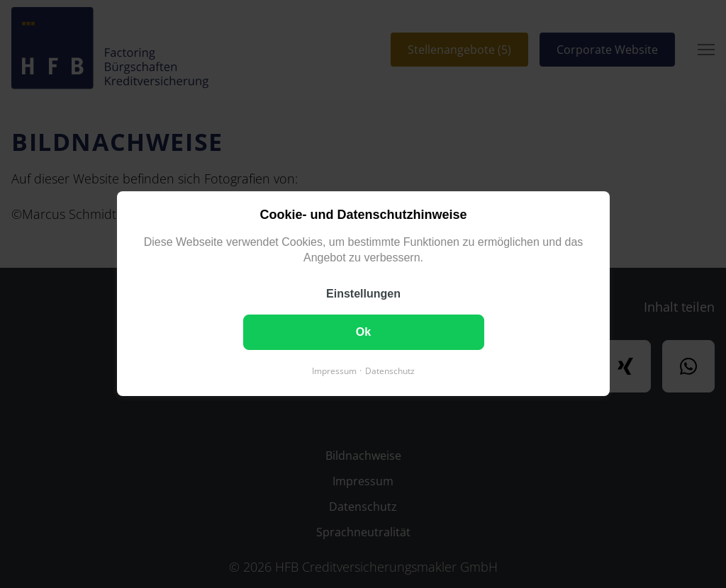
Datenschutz (390, 372)
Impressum (334, 372)
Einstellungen (363, 294)
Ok (363, 333)
